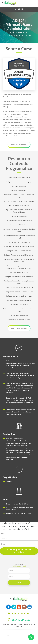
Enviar (19, 580)
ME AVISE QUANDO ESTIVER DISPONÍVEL (19, 551)
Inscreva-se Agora (19, 145)
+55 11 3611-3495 (21, 620)
